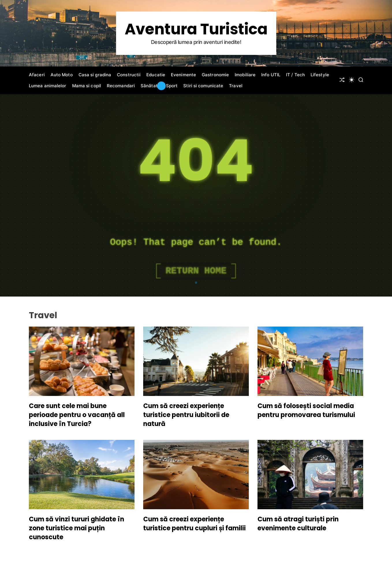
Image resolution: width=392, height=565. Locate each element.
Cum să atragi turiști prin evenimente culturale (298, 524)
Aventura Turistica (196, 29)
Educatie (156, 75)
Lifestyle (320, 75)
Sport (172, 86)
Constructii (129, 75)
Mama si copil (87, 86)
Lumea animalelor (48, 86)
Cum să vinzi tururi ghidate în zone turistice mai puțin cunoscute (76, 528)
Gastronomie (215, 75)
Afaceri (37, 75)
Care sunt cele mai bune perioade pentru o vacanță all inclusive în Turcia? (77, 415)
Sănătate (150, 86)
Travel (236, 86)
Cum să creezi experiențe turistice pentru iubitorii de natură (186, 415)
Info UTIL (271, 75)
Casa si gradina (95, 75)
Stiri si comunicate (203, 86)
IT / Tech (295, 75)
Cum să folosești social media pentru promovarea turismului (306, 410)
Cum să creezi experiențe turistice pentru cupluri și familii (194, 524)
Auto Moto (62, 75)
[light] (352, 80)
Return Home (196, 271)
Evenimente (183, 75)
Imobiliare (245, 75)
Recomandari (121, 86)
